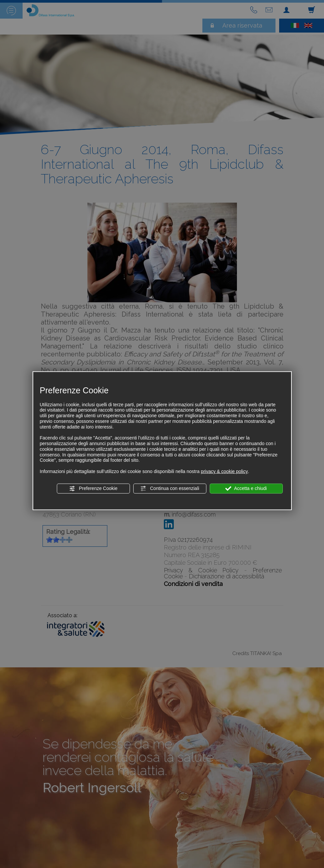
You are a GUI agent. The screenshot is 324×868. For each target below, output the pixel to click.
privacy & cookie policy (224, 471)
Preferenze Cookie (93, 489)
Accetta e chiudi (246, 489)
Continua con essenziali (170, 489)
